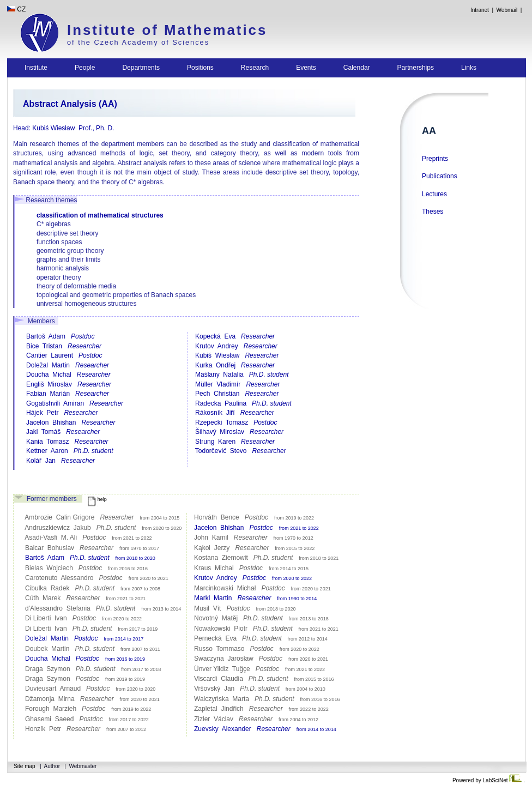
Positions (200, 68)
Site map (24, 766)
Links (469, 68)
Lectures (434, 194)
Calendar (357, 68)
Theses (433, 212)
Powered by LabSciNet (488, 780)
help (97, 499)
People (85, 68)
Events (306, 68)
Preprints (435, 159)
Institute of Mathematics (167, 30)
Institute (36, 68)
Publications (440, 176)
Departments (141, 68)
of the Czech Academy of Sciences (138, 42)
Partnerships (416, 68)
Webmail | (511, 10)
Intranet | (482, 10)
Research (255, 68)
